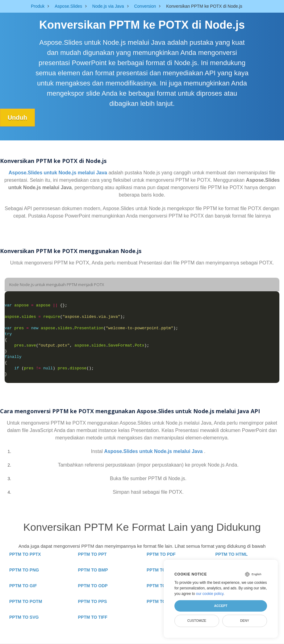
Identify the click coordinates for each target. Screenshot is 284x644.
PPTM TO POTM (26, 601)
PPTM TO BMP (93, 570)
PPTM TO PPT (92, 554)
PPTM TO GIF (23, 586)
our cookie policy (210, 594)
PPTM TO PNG (24, 570)
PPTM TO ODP (93, 586)
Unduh (17, 118)
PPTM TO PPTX (25, 554)
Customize (197, 621)
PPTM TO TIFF (93, 617)
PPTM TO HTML (232, 554)
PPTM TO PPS (93, 601)
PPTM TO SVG (24, 617)
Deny (245, 621)
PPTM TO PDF (161, 554)
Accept (221, 606)
